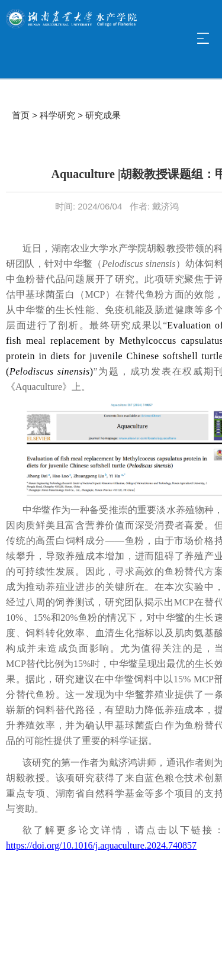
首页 (21, 115)
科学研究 (57, 115)
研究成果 (103, 115)
